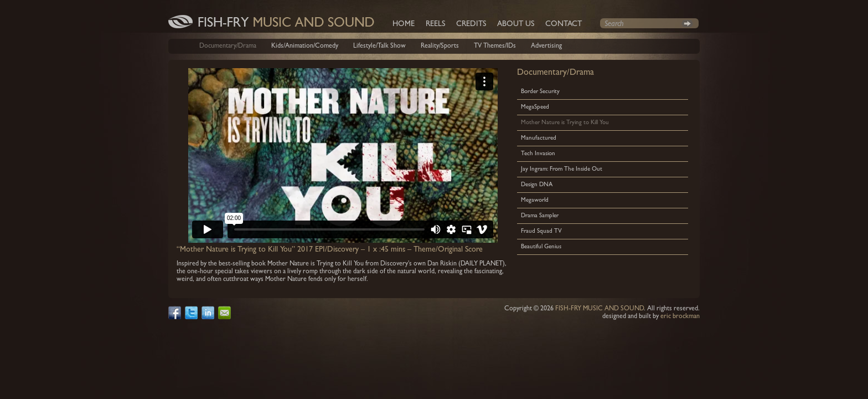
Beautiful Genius (541, 247)
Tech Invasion (538, 154)
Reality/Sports (440, 47)
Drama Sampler (540, 216)
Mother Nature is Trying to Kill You (565, 123)
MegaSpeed (535, 107)
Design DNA (537, 185)
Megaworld (535, 200)
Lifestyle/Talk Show (379, 47)
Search (687, 23)
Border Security (540, 92)
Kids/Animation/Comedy (305, 47)
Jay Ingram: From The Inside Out (562, 169)
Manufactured (539, 138)
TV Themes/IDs (495, 47)
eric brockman (680, 317)
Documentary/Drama (228, 47)
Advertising (546, 47)
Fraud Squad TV (541, 231)
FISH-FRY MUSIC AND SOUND (600, 309)
